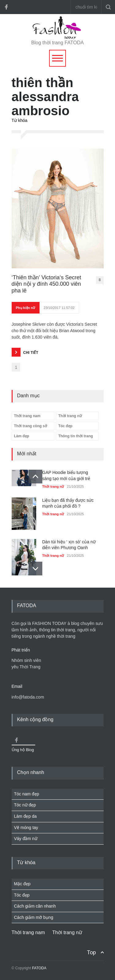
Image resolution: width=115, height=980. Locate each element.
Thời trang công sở (31, 426)
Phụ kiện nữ (26, 308)
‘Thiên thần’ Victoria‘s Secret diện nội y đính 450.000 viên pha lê (46, 284)
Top (91, 952)
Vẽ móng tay (26, 828)
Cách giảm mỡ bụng (34, 917)
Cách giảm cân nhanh (35, 906)
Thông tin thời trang (76, 436)
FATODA (39, 968)
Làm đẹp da (25, 816)
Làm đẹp (22, 436)
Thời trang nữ (70, 416)
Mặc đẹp (22, 884)
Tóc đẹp (65, 426)
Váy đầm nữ (26, 839)
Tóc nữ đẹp (25, 805)
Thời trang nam (27, 416)
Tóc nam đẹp (27, 794)
